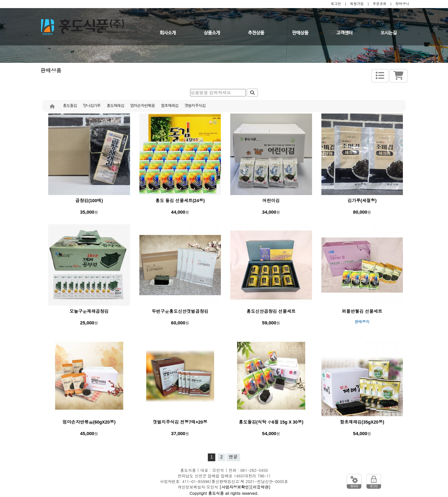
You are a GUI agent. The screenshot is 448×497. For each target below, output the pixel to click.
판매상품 (300, 33)
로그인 (336, 4)
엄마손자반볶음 (142, 106)
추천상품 (256, 33)
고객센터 (344, 33)
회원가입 (357, 4)
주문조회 (380, 4)
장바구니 (402, 4)
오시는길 (389, 33)
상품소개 (212, 33)
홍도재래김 (115, 106)
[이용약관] (261, 487)
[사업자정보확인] (235, 487)
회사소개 (168, 33)
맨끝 (233, 457)
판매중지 (362, 322)
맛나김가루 (92, 106)
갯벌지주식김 (195, 106)
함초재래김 (170, 106)
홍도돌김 (70, 106)
